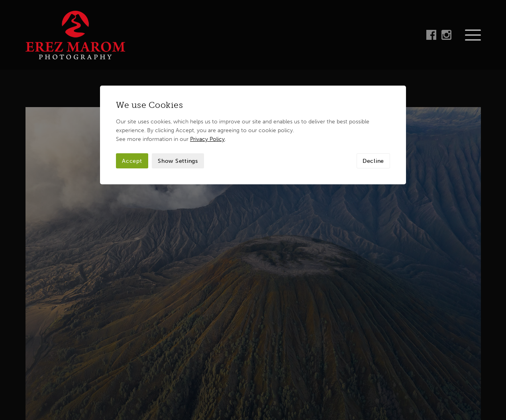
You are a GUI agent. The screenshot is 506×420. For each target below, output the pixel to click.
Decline (373, 91)
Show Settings (178, 91)
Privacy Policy (207, 69)
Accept (132, 91)
